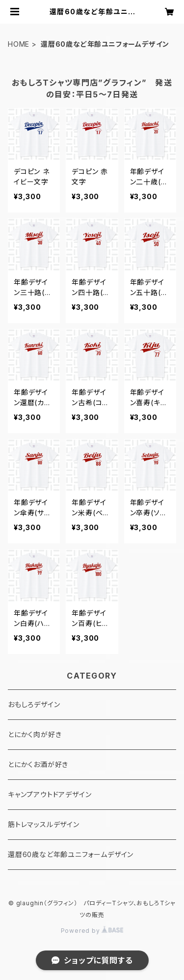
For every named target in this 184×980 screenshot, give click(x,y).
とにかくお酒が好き (38, 764)
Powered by (92, 931)
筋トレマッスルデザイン (44, 824)
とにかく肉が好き (35, 734)
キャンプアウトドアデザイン (50, 794)
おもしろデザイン (34, 704)
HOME (19, 44)
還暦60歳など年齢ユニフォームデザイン (71, 854)
